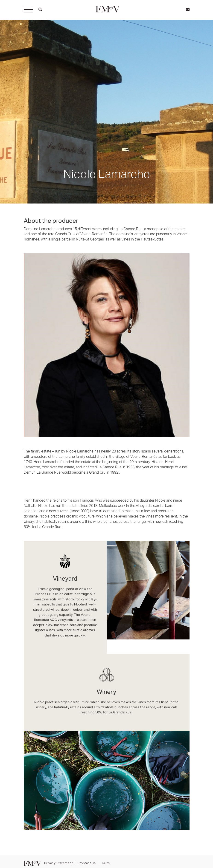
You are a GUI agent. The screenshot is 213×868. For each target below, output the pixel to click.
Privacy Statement (59, 863)
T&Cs (105, 863)
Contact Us (87, 863)
